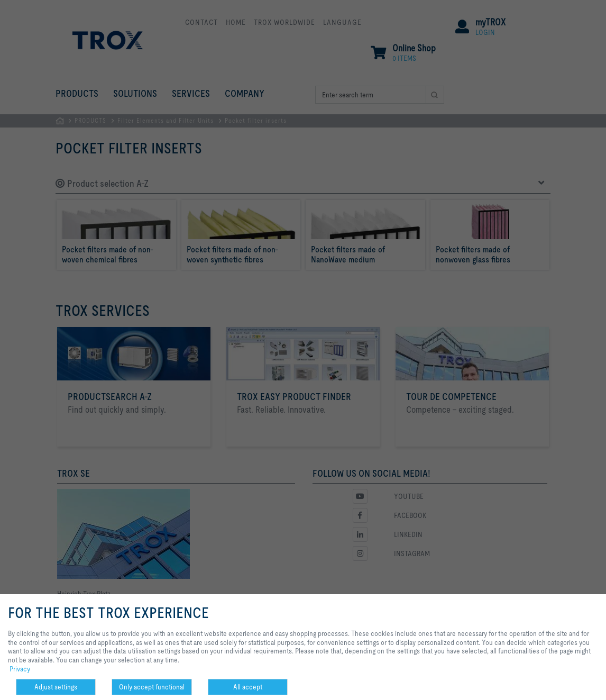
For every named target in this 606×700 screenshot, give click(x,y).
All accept (248, 687)
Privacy (20, 669)
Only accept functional (152, 687)
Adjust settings (56, 687)
